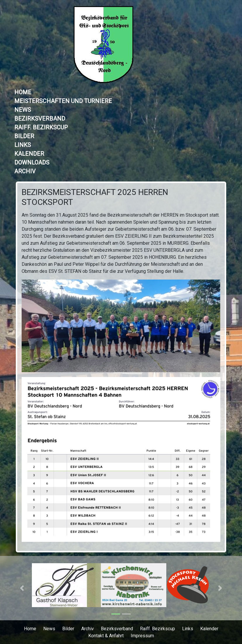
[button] (22, 588)
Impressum (142, 636)
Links (23, 145)
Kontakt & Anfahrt (106, 636)
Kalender (29, 154)
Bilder (24, 136)
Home (23, 92)
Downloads (32, 162)
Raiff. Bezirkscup (41, 127)
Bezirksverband (40, 119)
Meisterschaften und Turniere (63, 101)
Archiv (25, 171)
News (23, 110)
